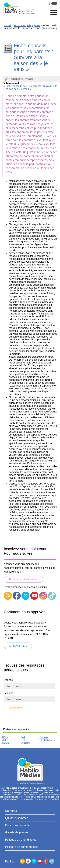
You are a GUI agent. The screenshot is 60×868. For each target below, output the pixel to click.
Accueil (8, 25)
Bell (23, 737)
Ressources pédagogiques (27, 25)
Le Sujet (9, 693)
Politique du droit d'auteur (21, 840)
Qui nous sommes (17, 818)
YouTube (26, 743)
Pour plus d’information (24, 579)
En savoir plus (18, 646)
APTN (5, 737)
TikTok (5, 743)
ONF (23, 740)
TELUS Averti (47, 740)
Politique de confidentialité (22, 847)
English (53, 3)
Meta (4, 740)
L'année (8, 680)
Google (44, 737)
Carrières (11, 811)
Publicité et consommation (22, 79)
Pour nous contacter (18, 825)
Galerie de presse (16, 832)
